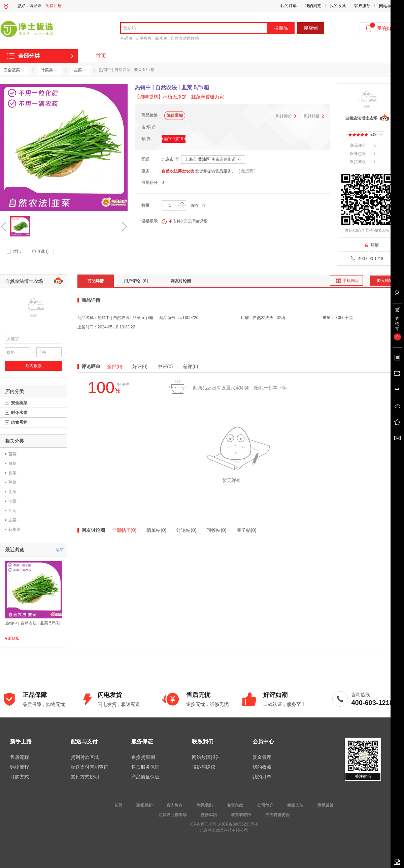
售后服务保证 (145, 767)
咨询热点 (174, 805)
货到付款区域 (85, 757)
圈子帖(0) (247, 530)
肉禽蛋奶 (19, 422)
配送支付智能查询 (90, 767)
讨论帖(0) (186, 530)
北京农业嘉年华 (172, 815)
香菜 (12, 473)
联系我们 (205, 805)
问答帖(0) (216, 530)
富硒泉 (126, 38)
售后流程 (20, 757)
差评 (190, 366)
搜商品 (281, 28)
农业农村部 (241, 815)
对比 (17, 251)
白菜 (12, 463)
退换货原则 (143, 757)
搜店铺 (311, 28)
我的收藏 (338, 6)
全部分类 (29, 56)
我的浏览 (313, 6)
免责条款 (235, 805)
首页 (101, 56)
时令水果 (19, 413)
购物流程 (20, 767)
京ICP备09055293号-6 (238, 824)
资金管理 (262, 757)
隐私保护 (144, 805)
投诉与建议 (204, 767)
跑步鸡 (161, 38)
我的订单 (289, 6)
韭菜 (12, 520)
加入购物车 (387, 281)
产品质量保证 (145, 777)
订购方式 (20, 777)
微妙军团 (209, 815)
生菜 (12, 492)
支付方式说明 (85, 777)
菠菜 (12, 454)
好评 (140, 366)
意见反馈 (326, 805)
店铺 (372, 245)
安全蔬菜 (19, 403)
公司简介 (265, 805)
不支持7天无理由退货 (184, 222)
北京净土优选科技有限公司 (224, 830)
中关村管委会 (277, 815)
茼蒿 (12, 511)
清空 (60, 550)
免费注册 (54, 6)
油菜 (12, 501)
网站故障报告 (206, 757)
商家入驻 (295, 805)
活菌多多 (144, 38)
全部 (115, 366)
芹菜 (12, 482)
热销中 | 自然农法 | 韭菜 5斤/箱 (33, 623)
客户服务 (362, 6)
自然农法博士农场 (178, 171)
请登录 (35, 6)
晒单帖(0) (156, 530)
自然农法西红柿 (185, 38)
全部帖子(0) (124, 530)
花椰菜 (14, 529)
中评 (165, 366)
